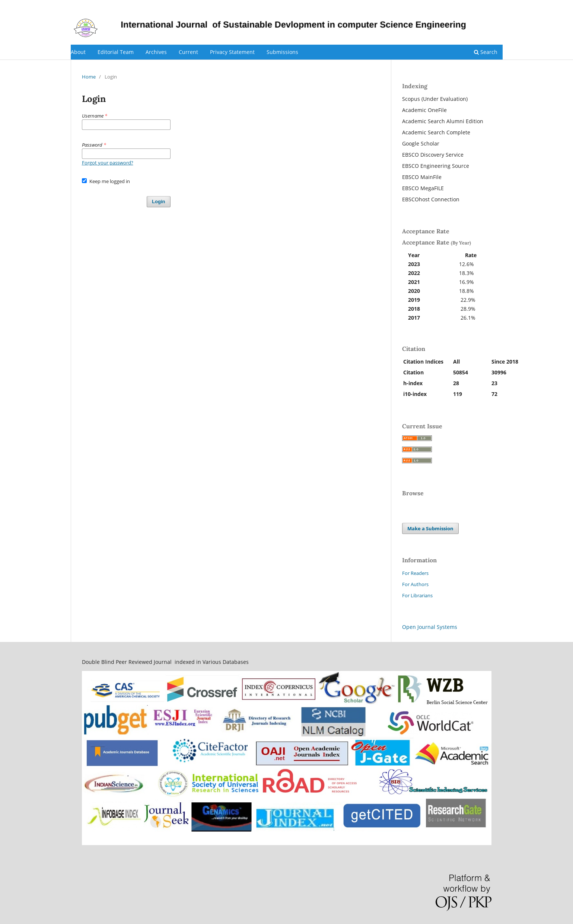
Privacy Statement (232, 52)
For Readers (415, 573)
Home (89, 77)
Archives (156, 52)
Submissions (282, 52)
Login (496, 6)
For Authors (415, 584)
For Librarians (417, 595)
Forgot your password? (108, 163)
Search (486, 52)
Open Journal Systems (430, 627)
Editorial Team (116, 52)
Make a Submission (430, 528)
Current (188, 52)
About (78, 52)
